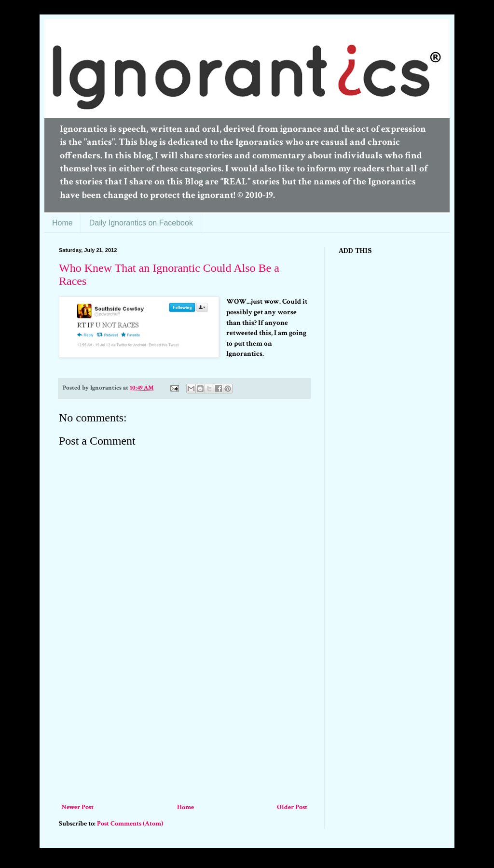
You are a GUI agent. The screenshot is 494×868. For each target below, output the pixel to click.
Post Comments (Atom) (130, 824)
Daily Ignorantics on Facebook (141, 223)
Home (62, 223)
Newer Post (77, 807)
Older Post (292, 807)
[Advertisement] (184, 729)
